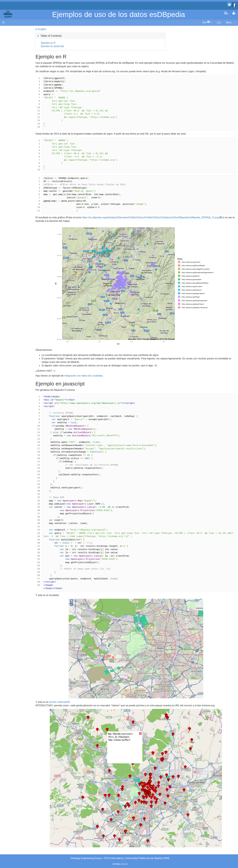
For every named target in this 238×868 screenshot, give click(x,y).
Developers (14, 53)
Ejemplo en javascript (70, 46)
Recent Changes (17, 77)
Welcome (13, 41)
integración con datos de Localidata (101, 379)
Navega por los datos (20, 64)
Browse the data (17, 67)
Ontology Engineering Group (86, 858)
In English (59, 29)
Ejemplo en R (66, 43)
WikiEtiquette (15, 81)
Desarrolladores (17, 50)
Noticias (13, 45)
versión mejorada (76, 705)
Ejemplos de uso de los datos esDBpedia (119, 14)
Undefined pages (18, 88)
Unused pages (16, 84)
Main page (8, 33)
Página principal (11, 29)
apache (8, 14)
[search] (226, 13)
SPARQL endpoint (18, 58)
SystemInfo (14, 95)
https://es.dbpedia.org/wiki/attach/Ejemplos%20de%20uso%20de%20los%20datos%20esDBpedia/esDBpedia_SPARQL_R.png (122, 221)
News (22, 45)
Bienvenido (14, 38)
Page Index (14, 91)
